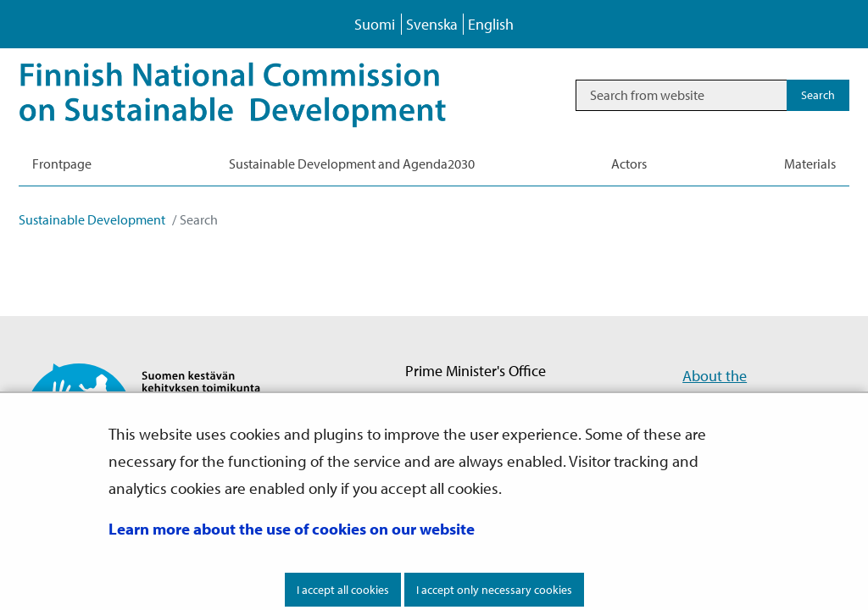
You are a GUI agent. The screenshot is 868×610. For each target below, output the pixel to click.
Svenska (432, 24)
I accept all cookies (343, 590)
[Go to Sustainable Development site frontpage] (256, 95)
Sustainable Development (92, 219)
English (491, 24)
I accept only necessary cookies (494, 590)
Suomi (375, 24)
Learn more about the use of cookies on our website (292, 529)
